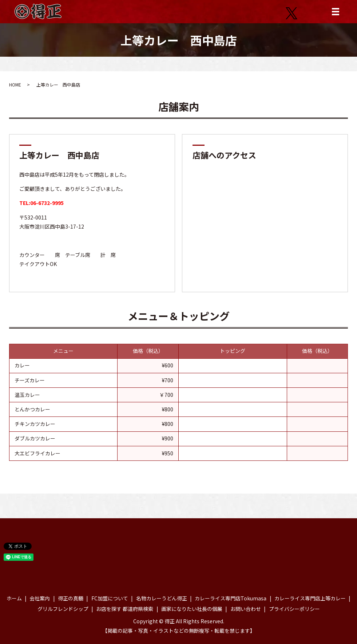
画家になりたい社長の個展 (192, 609)
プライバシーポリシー (294, 609)
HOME (15, 84)
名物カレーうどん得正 (162, 598)
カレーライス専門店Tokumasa (231, 598)
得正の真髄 (71, 598)
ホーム (14, 598)
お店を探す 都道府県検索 (125, 609)
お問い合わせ (246, 609)
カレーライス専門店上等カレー (310, 598)
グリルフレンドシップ (63, 609)
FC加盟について (110, 598)
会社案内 (40, 598)
